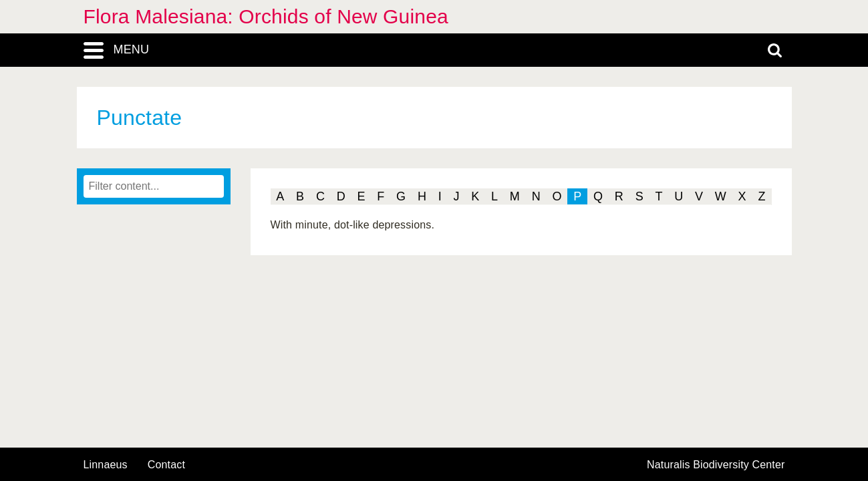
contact (166, 465)
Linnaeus (106, 465)
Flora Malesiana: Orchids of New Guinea (266, 16)
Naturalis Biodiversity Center (716, 465)
